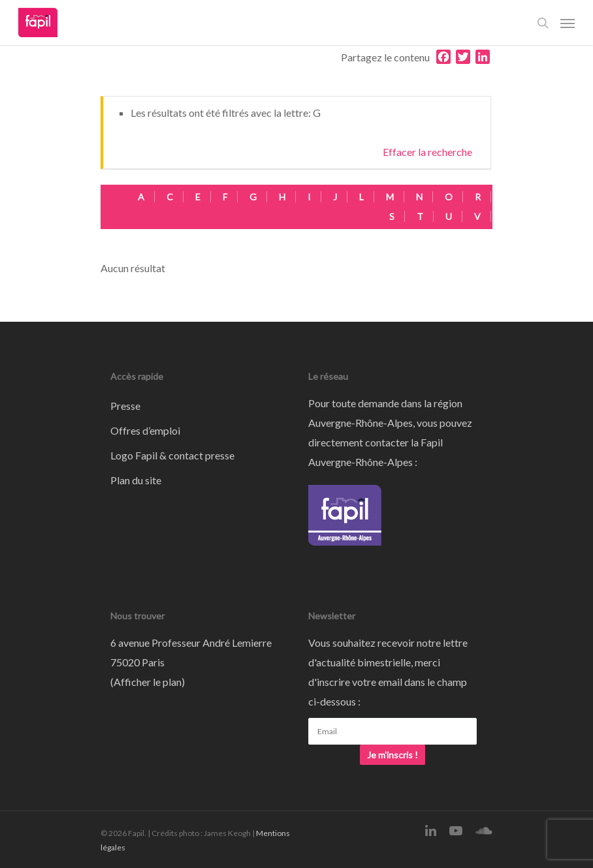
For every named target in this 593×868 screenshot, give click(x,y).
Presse (125, 406)
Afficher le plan (148, 682)
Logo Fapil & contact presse (172, 455)
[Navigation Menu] (568, 23)
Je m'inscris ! (393, 755)
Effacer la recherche (427, 152)
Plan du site (136, 480)
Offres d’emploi (145, 430)
